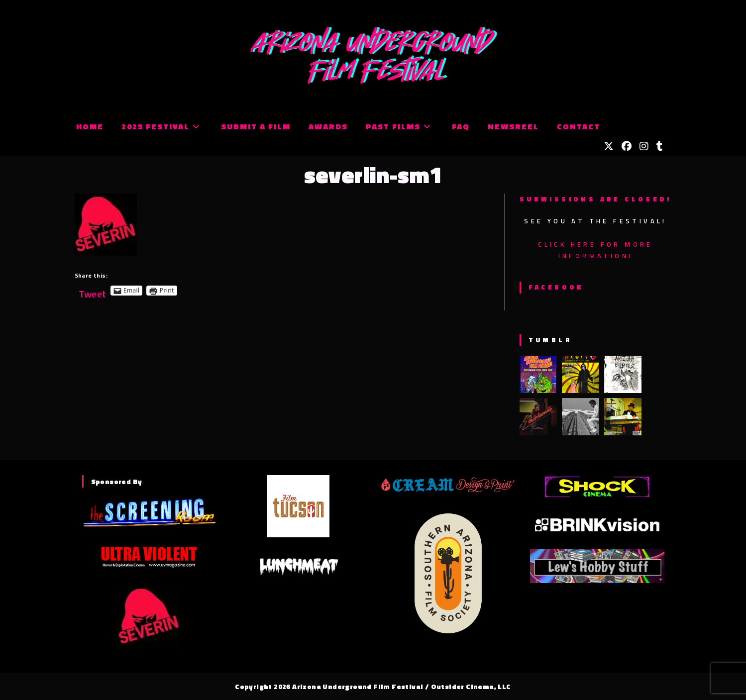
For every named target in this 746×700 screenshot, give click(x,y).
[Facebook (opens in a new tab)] (627, 146)
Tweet (93, 290)
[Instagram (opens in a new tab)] (644, 146)
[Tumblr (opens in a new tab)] (660, 146)
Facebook (556, 287)
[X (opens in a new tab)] (609, 146)
